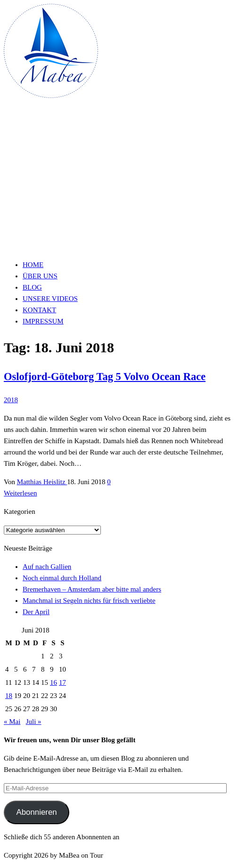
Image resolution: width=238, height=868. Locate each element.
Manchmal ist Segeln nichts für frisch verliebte (89, 600)
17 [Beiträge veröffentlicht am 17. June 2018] (62, 682)
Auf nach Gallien (47, 567)
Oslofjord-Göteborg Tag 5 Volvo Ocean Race (105, 377)
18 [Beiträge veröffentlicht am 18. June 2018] (9, 696)
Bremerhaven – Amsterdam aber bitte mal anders (92, 589)
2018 (11, 400)
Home (33, 265)
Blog (32, 287)
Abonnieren (36, 812)
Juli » (34, 722)
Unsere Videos (50, 299)
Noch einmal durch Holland (62, 578)
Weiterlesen (20, 493)
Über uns (40, 276)
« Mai (12, 722)
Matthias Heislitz (42, 482)
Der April (36, 612)
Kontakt (39, 310)
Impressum (43, 321)
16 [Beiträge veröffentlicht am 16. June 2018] (53, 682)
